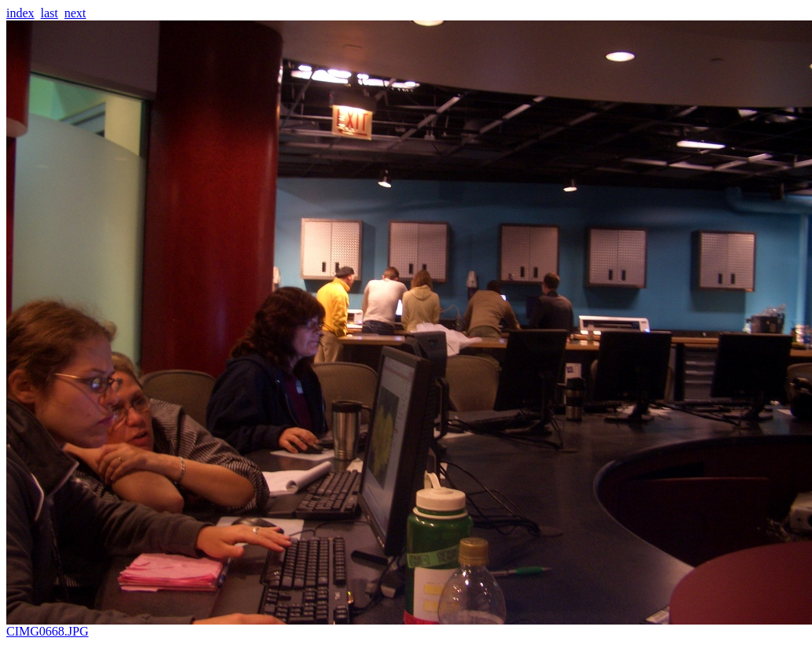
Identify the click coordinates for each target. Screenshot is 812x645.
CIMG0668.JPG (409, 626)
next (76, 13)
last (50, 13)
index (20, 13)
